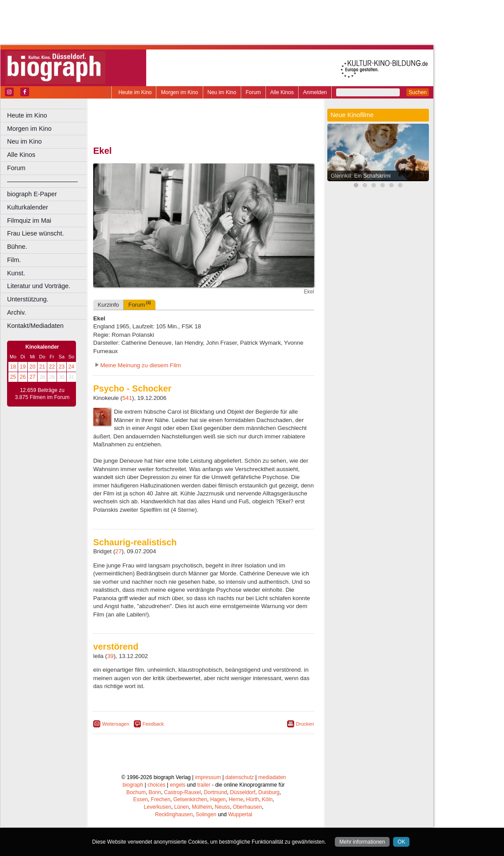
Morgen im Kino (179, 92)
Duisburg (269, 792)
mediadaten (272, 777)
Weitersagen (116, 724)
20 (32, 367)
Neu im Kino (222, 92)
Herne (236, 799)
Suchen (418, 92)
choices (157, 785)
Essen (141, 799)
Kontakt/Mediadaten (35, 326)
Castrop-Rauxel (182, 792)
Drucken (305, 724)
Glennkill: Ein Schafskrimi (361, 176)
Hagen (218, 799)
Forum (253, 92)
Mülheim (202, 807)
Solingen (206, 814)
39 (111, 656)
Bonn (155, 792)
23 (62, 367)
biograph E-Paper (32, 194)
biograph (133, 785)
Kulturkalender (28, 207)
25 (13, 377)
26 (23, 377)
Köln (267, 799)
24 (71, 367)
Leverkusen (158, 807)
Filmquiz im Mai (29, 221)
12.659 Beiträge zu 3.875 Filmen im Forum (42, 394)
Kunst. (16, 273)
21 (42, 367)
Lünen (181, 807)
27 (32, 377)
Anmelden (315, 92)
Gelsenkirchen (190, 799)
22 (52, 367)
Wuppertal (240, 814)
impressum (208, 777)
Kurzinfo (108, 305)
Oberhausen (247, 807)
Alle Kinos (282, 92)
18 (13, 367)
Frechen (161, 799)
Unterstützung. (28, 299)
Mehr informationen (362, 842)
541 (127, 398)
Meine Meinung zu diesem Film (141, 365)
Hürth (252, 799)
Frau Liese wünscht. (36, 233)
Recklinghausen (174, 814)
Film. (14, 260)
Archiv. (17, 312)
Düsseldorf (243, 792)
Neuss (222, 807)
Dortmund (215, 792)
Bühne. (17, 247)
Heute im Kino (135, 92)
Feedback (153, 724)
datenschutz (240, 777)
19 (23, 367)
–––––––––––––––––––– (42, 181)
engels (177, 785)
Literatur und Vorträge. (39, 286)
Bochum (136, 792)
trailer (204, 785)
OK (401, 842)
